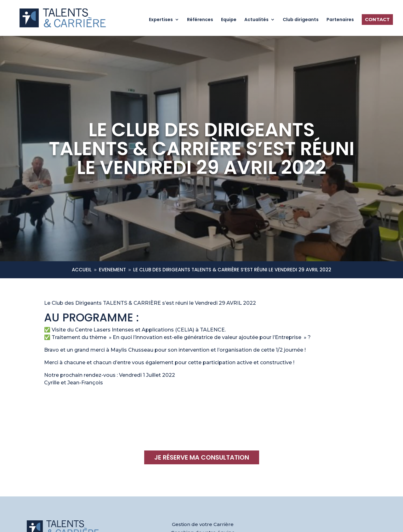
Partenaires (340, 20)
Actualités (256, 20)
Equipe (229, 20)
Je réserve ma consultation (202, 457)
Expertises (161, 20)
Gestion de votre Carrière (203, 524)
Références (200, 20)
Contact (377, 19)
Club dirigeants (301, 20)
